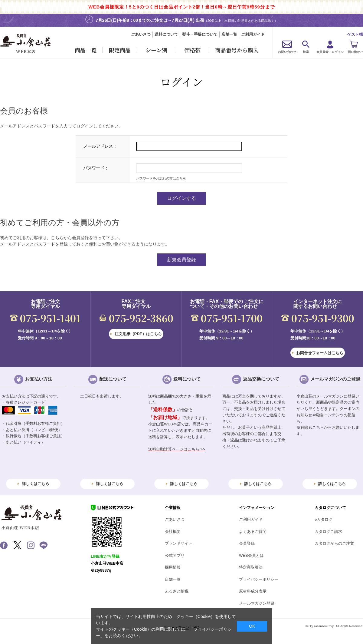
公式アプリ (175, 555)
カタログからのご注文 (334, 543)
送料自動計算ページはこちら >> (177, 449)
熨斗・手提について (200, 34)
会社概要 (173, 532)
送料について (166, 34)
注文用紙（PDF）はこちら (138, 334)
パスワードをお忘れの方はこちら (161, 178)
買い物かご (355, 52)
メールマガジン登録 (257, 603)
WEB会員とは (251, 555)
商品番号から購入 (237, 50)
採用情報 (173, 567)
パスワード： (96, 168)
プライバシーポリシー (259, 579)
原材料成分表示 (253, 591)
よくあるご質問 (253, 532)
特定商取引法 (251, 567)
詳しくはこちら (36, 484)
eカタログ (324, 519)
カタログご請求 (328, 532)
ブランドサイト (179, 543)
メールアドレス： (100, 146)
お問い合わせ (287, 52)
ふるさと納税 (177, 591)
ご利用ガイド (253, 34)
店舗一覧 (229, 34)
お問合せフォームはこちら (320, 353)
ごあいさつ (141, 34)
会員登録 (247, 543)
